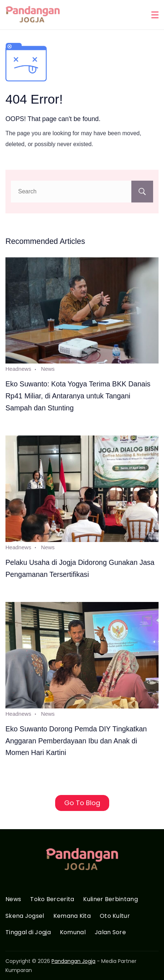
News (48, 369)
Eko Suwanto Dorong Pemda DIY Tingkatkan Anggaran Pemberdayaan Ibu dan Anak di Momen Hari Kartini (76, 741)
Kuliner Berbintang (110, 899)
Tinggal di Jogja (28, 933)
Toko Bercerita (52, 899)
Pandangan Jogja (73, 961)
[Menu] (155, 15)
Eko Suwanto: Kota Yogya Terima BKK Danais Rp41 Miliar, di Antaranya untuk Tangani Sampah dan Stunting (78, 396)
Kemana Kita (72, 916)
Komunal (73, 933)
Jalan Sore (110, 933)
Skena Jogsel (25, 916)
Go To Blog (82, 803)
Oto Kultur (115, 916)
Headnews (18, 369)
